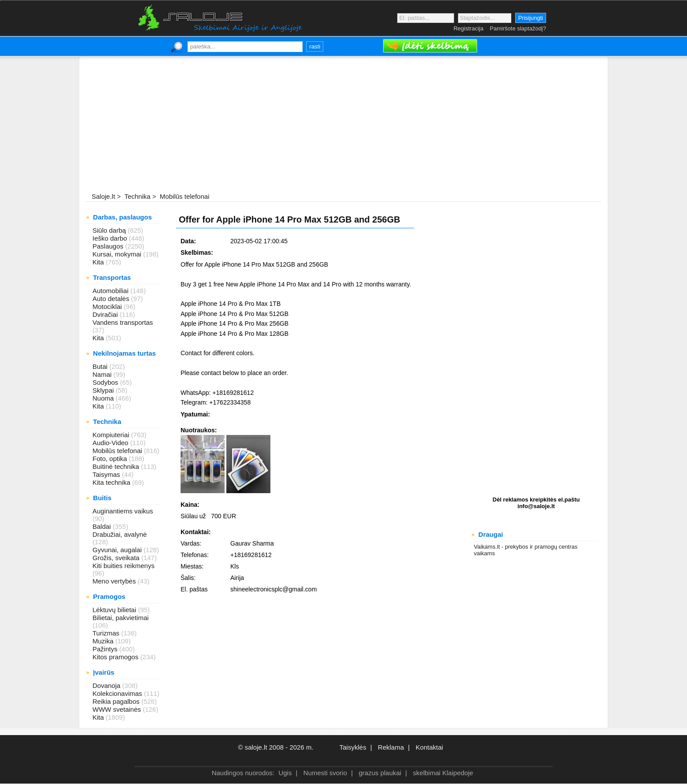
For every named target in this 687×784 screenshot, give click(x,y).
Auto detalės (112, 299)
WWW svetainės (118, 709)
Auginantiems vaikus (123, 511)
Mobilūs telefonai (184, 196)
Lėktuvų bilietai (115, 610)
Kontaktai (430, 747)
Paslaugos (109, 246)
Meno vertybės (115, 581)
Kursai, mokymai (118, 254)
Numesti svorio (325, 773)
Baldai (103, 526)
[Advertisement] (343, 125)
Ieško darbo (111, 238)
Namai (103, 374)
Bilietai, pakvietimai (121, 618)
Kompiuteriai (112, 435)
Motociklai (108, 307)
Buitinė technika (117, 466)
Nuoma (104, 398)
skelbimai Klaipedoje (443, 773)
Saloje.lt (103, 196)
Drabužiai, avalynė (120, 534)
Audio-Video (111, 443)
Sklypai (104, 390)
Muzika (104, 641)
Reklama (391, 747)
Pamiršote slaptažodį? (518, 28)
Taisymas (107, 474)
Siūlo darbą (110, 230)
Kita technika (112, 482)
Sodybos (106, 382)
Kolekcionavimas (118, 693)
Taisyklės (353, 747)
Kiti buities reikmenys (124, 566)
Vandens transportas (123, 322)
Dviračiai (106, 314)
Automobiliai (111, 291)
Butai (101, 366)
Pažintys (106, 649)
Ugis (285, 773)
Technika (136, 196)
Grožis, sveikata (117, 558)
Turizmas (107, 633)
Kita (99, 262)
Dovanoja (107, 686)
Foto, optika (111, 459)
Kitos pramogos (116, 657)
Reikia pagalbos (117, 701)
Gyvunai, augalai (118, 550)
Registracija (469, 28)
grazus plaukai (380, 773)
